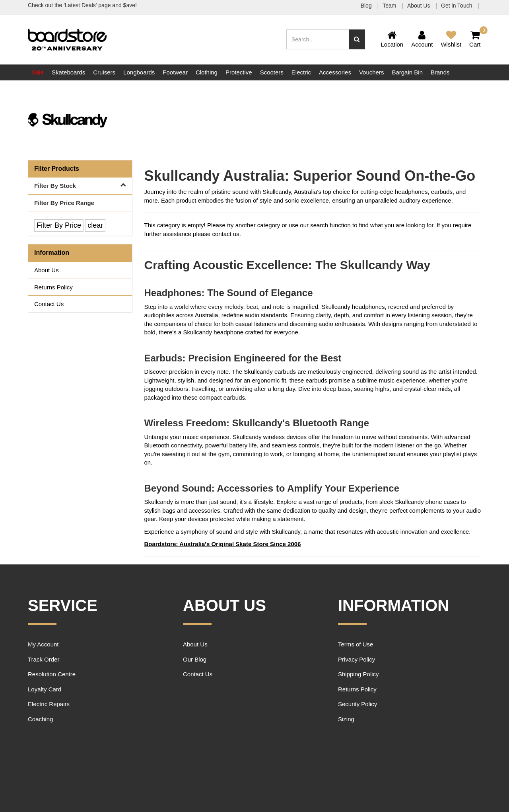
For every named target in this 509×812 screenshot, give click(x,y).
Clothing (207, 72)
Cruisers (104, 72)
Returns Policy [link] (53, 287)
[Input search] (318, 39)
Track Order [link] (44, 659)
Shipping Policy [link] (358, 674)
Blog (367, 6)
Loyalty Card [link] (45, 689)
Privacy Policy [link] (356, 659)
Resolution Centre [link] (52, 674)
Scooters (272, 72)
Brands (440, 72)
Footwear (175, 72)
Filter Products (57, 169)
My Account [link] (43, 644)
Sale (38, 72)
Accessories (335, 72)
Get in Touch (457, 6)
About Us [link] (47, 270)
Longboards (139, 72)
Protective (239, 72)
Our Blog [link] (195, 659)
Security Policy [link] (357, 704)
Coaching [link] (40, 719)
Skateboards (68, 72)
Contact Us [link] (49, 304)
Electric (301, 72)
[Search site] (357, 39)
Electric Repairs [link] (49, 704)
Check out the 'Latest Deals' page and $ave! (82, 5)
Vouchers (372, 72)
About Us (419, 6)
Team (390, 6)
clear (95, 225)
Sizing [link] (346, 719)
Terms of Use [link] (356, 644)
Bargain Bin (407, 72)
